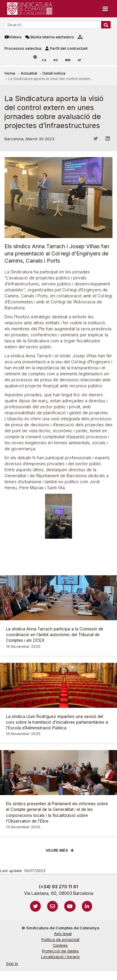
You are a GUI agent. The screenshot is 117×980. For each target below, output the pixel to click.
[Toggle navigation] (105, 9)
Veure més (57, 850)
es (56, 60)
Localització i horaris (60, 957)
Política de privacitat (60, 940)
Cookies (60, 945)
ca (44, 60)
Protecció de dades (60, 951)
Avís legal (63, 934)
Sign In (12, 964)
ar (79, 60)
